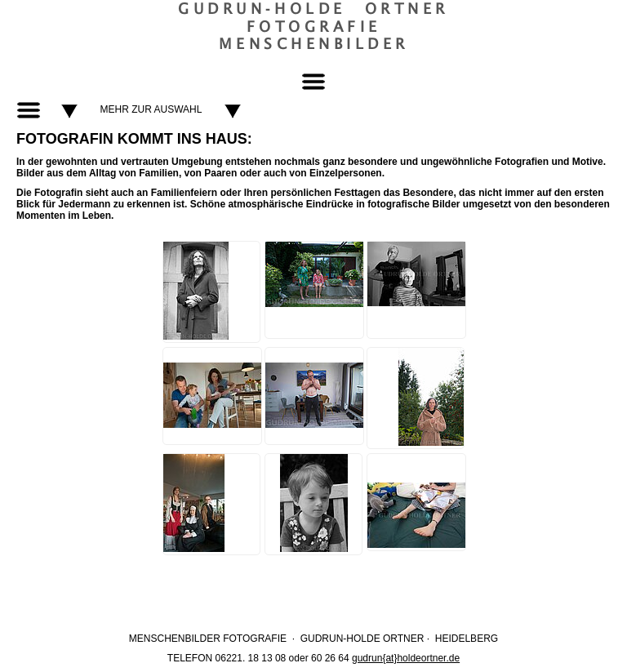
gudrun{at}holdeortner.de (406, 658)
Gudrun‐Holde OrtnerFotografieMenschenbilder (313, 26)
